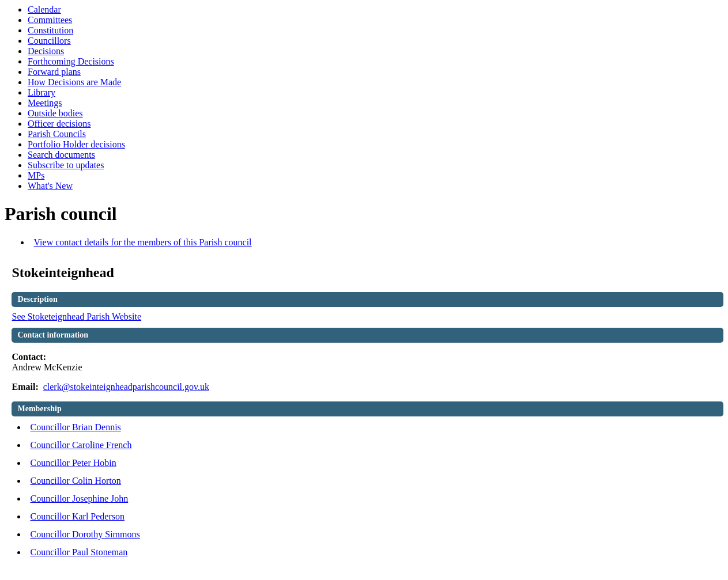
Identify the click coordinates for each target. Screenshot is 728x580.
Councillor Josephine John (79, 499)
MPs (36, 175)
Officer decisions (59, 124)
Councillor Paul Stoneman (79, 552)
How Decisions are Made (74, 82)
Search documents (61, 155)
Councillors (49, 41)
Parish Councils (57, 134)
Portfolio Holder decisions (76, 144)
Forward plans (54, 72)
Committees (50, 20)
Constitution (50, 30)
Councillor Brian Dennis (75, 427)
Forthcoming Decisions (71, 61)
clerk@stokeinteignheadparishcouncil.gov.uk (126, 387)
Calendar (44, 10)
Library (42, 92)
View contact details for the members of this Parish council (142, 242)
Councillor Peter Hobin (73, 463)
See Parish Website (76, 316)
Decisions (46, 51)
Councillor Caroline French (81, 445)
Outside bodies (55, 113)
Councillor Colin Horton (75, 481)
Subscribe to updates (66, 165)
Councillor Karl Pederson (77, 516)
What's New (50, 186)
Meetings (45, 103)
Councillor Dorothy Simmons (85, 534)
